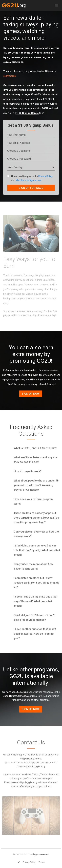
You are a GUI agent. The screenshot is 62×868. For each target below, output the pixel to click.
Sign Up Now (31, 394)
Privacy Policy (45, 176)
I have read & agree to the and (30, 178)
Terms (42, 862)
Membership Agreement (29, 180)
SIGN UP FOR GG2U (31, 188)
